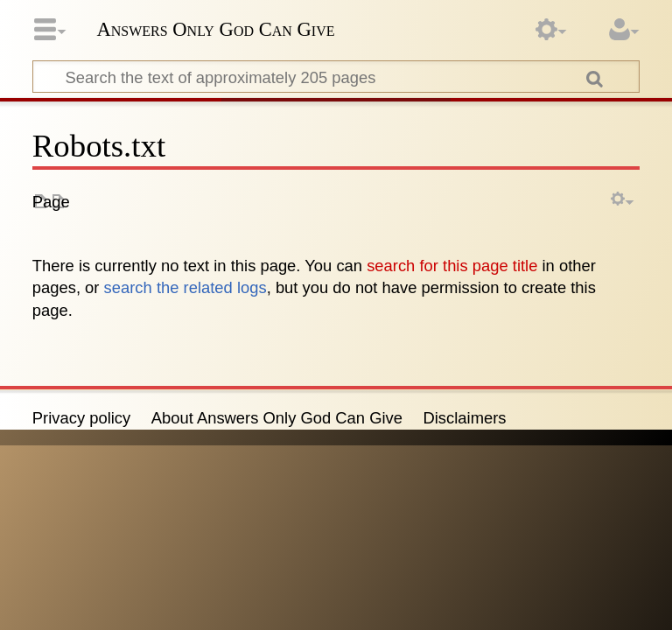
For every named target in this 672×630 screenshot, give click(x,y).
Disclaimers (465, 418)
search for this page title (452, 266)
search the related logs (185, 287)
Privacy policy (81, 418)
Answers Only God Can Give (215, 29)
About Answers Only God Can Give (277, 418)
